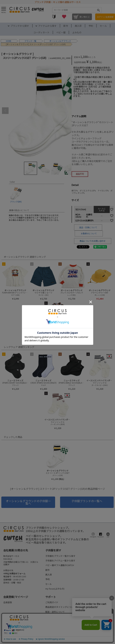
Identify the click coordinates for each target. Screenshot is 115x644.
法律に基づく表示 (10, 640)
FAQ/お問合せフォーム (15, 573)
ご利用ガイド (52, 602)
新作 (66, 26)
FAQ (47, 626)
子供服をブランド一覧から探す (60, 556)
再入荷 (78, 26)
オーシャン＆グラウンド (60, 41)
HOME (9, 41)
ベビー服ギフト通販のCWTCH (60, 565)
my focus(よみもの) (55, 589)
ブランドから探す (20, 26)
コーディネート (41, 32)
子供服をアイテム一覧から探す (60, 561)
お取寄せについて (89, 233)
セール (103, 26)
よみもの (77, 32)
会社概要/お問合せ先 (16, 550)
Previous (5, 111)
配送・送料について (55, 612)
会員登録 (8, 602)
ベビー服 (61, 32)
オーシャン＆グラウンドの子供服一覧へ (28, 502)
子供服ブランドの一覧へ (87, 501)
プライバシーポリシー (50, 640)
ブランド (28, 41)
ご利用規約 (28, 640)
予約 (91, 26)
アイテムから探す (47, 26)
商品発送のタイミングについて (60, 607)
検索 (98, 10)
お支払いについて (54, 616)
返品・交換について (88, 227)
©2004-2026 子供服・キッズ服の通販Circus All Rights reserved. (91, 640)
